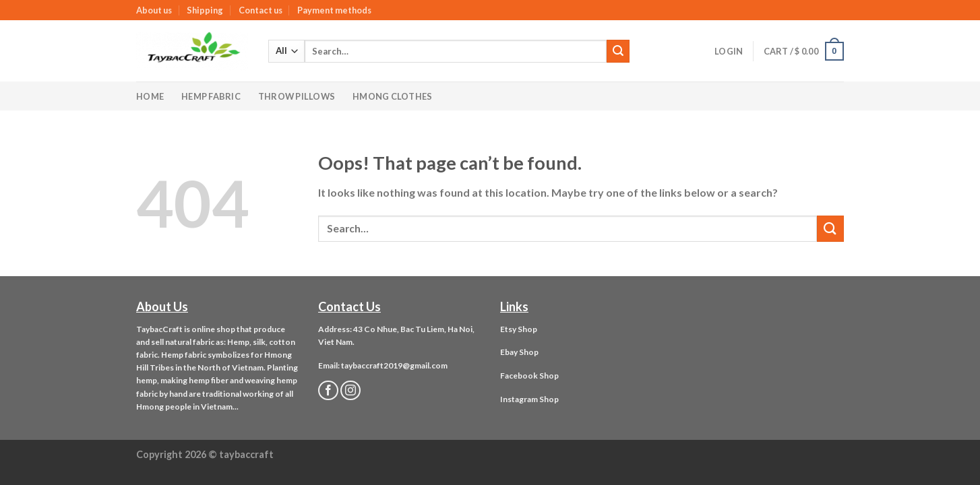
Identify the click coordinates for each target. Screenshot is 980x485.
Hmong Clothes (392, 96)
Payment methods (334, 10)
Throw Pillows (297, 96)
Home (150, 96)
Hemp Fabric (211, 96)
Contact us (261, 10)
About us (154, 10)
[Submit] (618, 51)
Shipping (205, 10)
